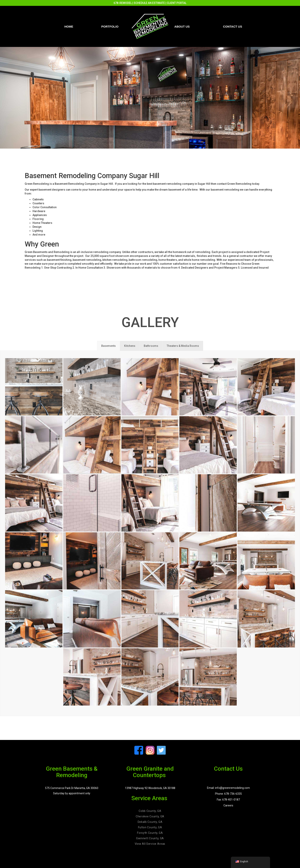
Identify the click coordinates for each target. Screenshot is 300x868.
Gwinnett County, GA (150, 838)
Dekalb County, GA (150, 822)
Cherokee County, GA (150, 816)
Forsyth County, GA (150, 833)
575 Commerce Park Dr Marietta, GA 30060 (72, 788)
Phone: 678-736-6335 (228, 794)
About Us (182, 26)
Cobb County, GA (150, 811)
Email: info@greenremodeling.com (228, 788)
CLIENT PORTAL (177, 3)
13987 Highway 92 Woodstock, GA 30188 (150, 788)
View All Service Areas (150, 844)
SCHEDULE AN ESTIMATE (149, 3)
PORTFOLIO (110, 26)
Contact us (233, 26)
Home (69, 26)
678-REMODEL (123, 3)
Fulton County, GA (150, 827)
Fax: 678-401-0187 (228, 800)
